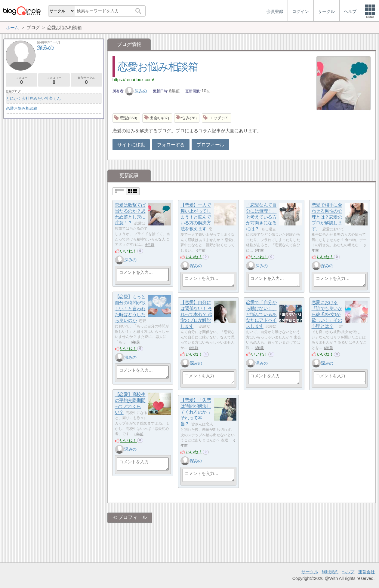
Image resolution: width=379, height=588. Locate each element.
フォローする (171, 145)
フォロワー (54, 80)
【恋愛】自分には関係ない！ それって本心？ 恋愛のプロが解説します (196, 314)
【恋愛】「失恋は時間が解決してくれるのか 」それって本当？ (196, 412)
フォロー (22, 80)
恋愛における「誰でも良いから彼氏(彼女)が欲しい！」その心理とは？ (327, 314)
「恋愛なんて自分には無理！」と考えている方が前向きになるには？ (261, 217)
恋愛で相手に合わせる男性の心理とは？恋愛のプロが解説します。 (327, 217)
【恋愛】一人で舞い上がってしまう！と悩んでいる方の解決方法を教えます (196, 217)
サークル (310, 572)
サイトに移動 (131, 145)
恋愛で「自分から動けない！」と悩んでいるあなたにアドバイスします (261, 314)
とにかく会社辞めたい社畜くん (33, 98)
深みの (136, 91)
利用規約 (330, 572)
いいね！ (128, 251)
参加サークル (86, 80)
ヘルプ (348, 572)
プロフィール (210, 145)
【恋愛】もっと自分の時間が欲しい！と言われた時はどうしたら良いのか (130, 309)
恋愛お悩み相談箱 (158, 67)
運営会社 (366, 572)
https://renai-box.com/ (133, 80)
